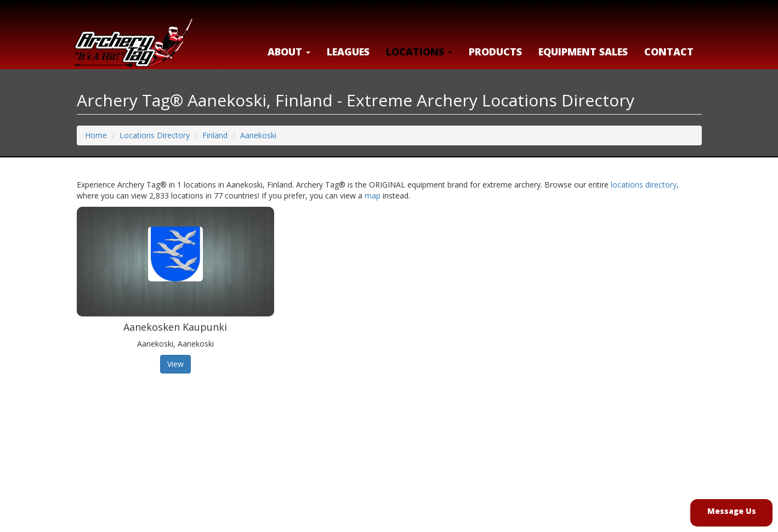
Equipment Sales (583, 52)
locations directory (644, 185)
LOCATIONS (419, 52)
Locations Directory (155, 135)
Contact (669, 52)
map (373, 196)
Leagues (348, 52)
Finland (215, 135)
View (175, 364)
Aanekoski (258, 135)
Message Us (732, 511)
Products (495, 52)
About (289, 52)
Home (96, 135)
